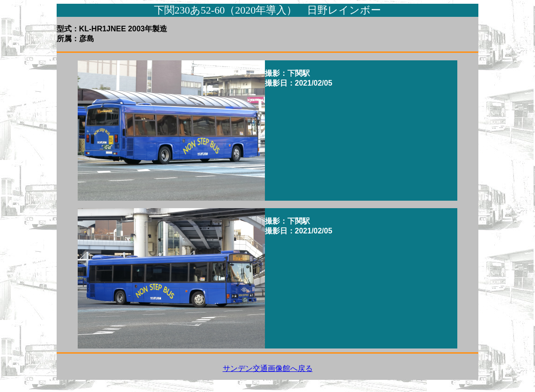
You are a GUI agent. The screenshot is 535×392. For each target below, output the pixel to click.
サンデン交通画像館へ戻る (268, 368)
